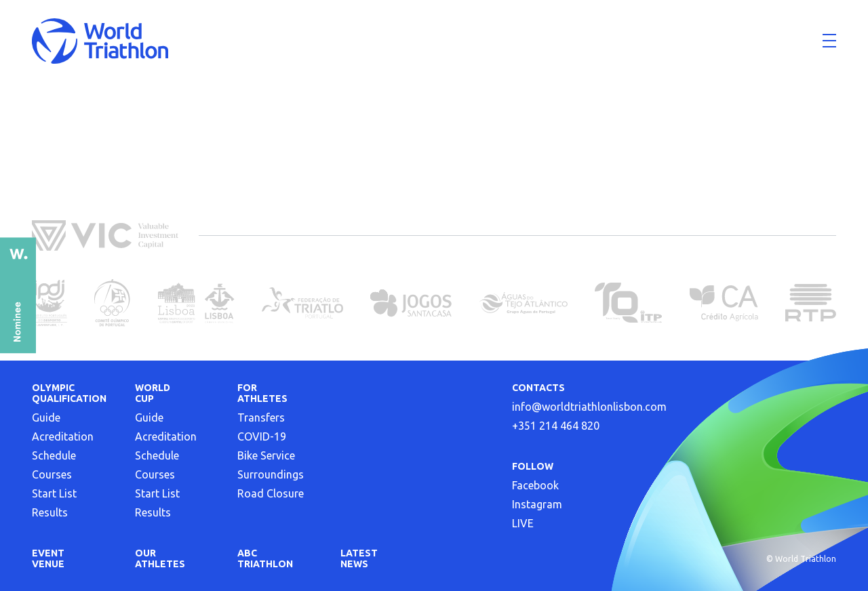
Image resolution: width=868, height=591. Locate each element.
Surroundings (271, 474)
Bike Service (266, 455)
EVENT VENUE (48, 558)
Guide (46, 417)
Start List (54, 493)
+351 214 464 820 (556, 426)
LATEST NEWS (359, 558)
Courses (52, 474)
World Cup (153, 393)
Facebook (535, 485)
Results (50, 512)
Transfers (261, 417)
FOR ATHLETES (262, 393)
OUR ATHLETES (160, 558)
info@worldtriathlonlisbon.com (589, 407)
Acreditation (63, 436)
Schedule (54, 455)
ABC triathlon (265, 558)
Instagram (537, 504)
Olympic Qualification (69, 393)
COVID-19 (262, 436)
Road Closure (271, 493)
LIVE (523, 523)
